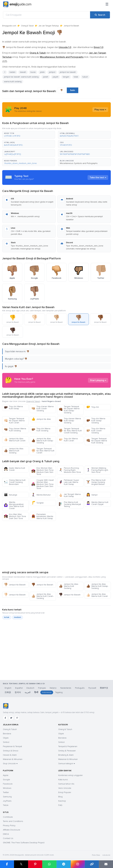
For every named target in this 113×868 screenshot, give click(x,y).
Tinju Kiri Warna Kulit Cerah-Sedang (96, 431)
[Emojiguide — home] (17, 4)
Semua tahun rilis (66, 784)
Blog (60, 797)
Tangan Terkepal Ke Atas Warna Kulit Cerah (43, 451)
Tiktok (6, 805)
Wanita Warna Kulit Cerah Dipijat (97, 503)
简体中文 (104, 688)
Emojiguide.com (9, 26)
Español (19, 688)
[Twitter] (11, 718)
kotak (7, 617)
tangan (66, 77)
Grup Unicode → (10, 763)
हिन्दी (36, 692)
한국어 (18, 692)
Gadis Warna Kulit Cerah (14, 469)
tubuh (85, 77)
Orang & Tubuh (27, 26)
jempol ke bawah (68, 72)
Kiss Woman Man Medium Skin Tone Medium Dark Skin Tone (42, 471)
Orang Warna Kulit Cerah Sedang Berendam (15, 482)
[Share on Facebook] (7, 864)
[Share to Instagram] (78, 864)
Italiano (53, 688)
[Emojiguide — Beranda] (6, 706)
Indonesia (47, 692)
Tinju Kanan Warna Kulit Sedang (15, 430)
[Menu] (107, 4)
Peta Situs (96, 855)
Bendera (7, 734)
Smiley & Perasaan (67, 751)
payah (56, 77)
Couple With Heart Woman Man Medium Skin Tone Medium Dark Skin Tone (43, 484)
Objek (6, 738)
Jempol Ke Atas (41, 419)
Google (6, 780)
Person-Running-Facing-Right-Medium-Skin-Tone (70, 470)
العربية (28, 692)
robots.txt (106, 855)
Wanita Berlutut (41, 495)
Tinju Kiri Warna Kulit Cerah (68, 440)
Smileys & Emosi (11, 751)
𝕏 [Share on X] (21, 864)
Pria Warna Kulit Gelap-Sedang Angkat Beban (96, 482)
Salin (73, 90)
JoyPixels (7, 801)
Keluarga (10, 495)
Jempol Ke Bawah (15, 585)
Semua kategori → (67, 763)
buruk (33, 72)
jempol (52, 72)
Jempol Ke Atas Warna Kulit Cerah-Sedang (42, 596)
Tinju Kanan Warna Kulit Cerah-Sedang (42, 409)
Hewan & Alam (10, 755)
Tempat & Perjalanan (68, 746)
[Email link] (106, 864)
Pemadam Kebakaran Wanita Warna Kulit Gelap (42, 516)
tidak (76, 77)
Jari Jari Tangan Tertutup (49, 26)
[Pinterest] (17, 718)
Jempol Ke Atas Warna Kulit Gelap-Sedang (42, 441)
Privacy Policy (9, 826)
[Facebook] (5, 718)
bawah (23, 72)
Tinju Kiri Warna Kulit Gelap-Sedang (96, 421)
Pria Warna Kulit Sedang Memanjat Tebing (70, 504)
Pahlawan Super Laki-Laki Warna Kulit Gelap (69, 482)
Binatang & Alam (66, 755)
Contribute (8, 817)
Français (42, 688)
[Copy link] (92, 864)
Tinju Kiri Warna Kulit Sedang (41, 430)
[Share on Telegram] (64, 864)
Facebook (8, 784)
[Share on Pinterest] (35, 864)
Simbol (6, 742)
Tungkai (37, 503)
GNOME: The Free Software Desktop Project (24, 843)
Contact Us (8, 838)
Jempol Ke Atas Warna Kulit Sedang (14, 451)
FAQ (60, 805)
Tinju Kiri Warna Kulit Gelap (13, 407)
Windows (7, 788)
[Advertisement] (56, 546)
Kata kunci (63, 780)
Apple (6, 775)
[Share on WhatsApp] (49, 864)
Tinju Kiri (93, 407)
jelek (42, 72)
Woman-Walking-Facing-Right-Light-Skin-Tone (97, 470)
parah (46, 77)
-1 (5, 72)
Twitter (6, 792)
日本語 (8, 692)
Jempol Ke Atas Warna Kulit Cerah (15, 440)
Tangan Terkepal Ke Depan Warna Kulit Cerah (14, 421)
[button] (29, 135)
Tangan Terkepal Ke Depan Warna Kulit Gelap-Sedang (69, 410)
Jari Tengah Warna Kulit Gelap (70, 495)
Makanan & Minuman (13, 759)
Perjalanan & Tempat (12, 746)
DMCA (6, 834)
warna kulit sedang (13, 82)
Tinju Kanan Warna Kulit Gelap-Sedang (70, 421)
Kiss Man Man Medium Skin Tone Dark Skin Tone (15, 516)
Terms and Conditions (13, 821)
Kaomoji (62, 801)
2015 (5, 61)
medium (18, 617)
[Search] (100, 15)
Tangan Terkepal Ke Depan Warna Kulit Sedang (97, 441)
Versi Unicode (65, 788)
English (8, 688)
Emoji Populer (65, 792)
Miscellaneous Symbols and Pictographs (79, 163)
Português (80, 688)
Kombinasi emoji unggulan (70, 775)
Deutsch (30, 688)
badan (13, 72)
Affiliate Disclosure (12, 830)
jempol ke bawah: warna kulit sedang (21, 77)
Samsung (7, 797)
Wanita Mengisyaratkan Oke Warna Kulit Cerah (14, 505)
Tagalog (59, 692)
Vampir (92, 495)
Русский (92, 688)
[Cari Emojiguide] (47, 15)
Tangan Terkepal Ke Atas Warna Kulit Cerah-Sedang (70, 431)
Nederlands (66, 688)
